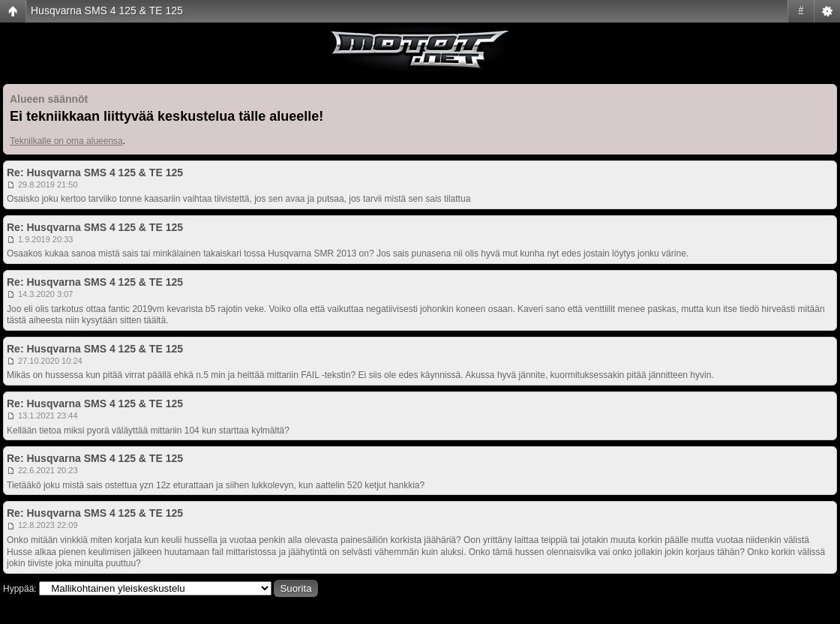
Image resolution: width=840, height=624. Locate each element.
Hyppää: (20, 589)
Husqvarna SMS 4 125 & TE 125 (107, 10)
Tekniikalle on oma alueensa (66, 141)
